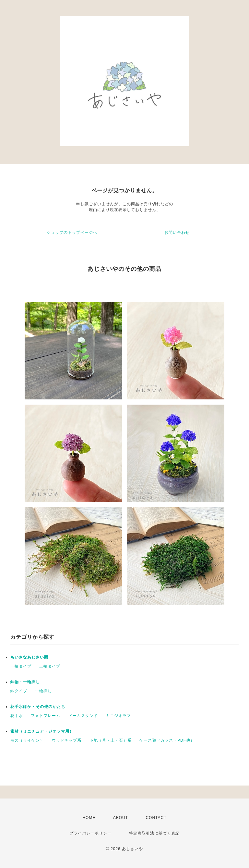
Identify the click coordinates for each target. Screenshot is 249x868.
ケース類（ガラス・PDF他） (167, 740)
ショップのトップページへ (72, 233)
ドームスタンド (83, 716)
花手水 (17, 716)
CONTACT (156, 818)
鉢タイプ (19, 691)
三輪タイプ (50, 666)
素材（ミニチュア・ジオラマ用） (42, 731)
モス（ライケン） (27, 740)
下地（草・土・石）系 (111, 740)
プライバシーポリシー (90, 833)
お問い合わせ (177, 233)
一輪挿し (43, 691)
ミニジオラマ (118, 716)
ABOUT (121, 818)
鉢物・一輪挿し (25, 682)
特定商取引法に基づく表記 (154, 833)
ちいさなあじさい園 (29, 657)
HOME (89, 818)
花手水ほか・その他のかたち (38, 707)
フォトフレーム (46, 716)
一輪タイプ (21, 666)
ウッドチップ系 (67, 740)
